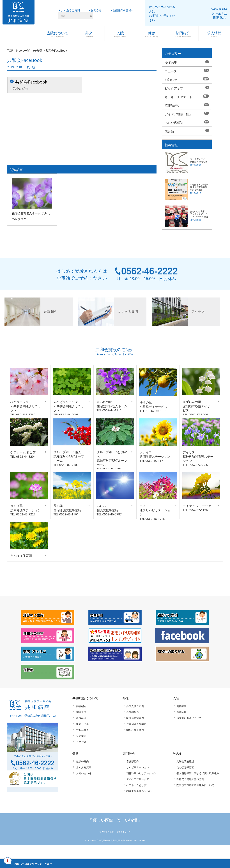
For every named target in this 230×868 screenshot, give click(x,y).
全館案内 (81, 751)
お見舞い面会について (189, 733)
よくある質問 (84, 782)
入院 (120, 34)
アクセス (81, 757)
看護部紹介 (133, 776)
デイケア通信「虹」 (187, 112)
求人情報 (214, 34)
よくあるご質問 (70, 10)
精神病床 (181, 727)
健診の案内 (82, 776)
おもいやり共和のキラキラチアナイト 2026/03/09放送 (199, 211)
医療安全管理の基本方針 (190, 794)
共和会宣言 (82, 745)
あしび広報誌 (187, 120)
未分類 (187, 129)
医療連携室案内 (135, 733)
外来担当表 (133, 727)
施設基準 (81, 727)
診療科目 (81, 733)
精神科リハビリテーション (141, 788)
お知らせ (187, 79)
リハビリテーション (138, 782)
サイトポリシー (124, 847)
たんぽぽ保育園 (185, 782)
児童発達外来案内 (136, 739)
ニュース (187, 71)
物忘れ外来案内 (135, 745)
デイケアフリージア (138, 794)
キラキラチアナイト (187, 96)
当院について (57, 34)
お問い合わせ (84, 788)
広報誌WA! (187, 104)
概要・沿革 (82, 739)
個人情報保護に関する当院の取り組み (198, 788)
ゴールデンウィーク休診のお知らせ (199, 158)
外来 (89, 34)
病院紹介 (81, 721)
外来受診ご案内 (135, 721)
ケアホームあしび (136, 800)
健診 (152, 34)
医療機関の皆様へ (123, 10)
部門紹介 (183, 34)
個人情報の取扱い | (108, 847)
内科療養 (181, 721)
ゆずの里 (187, 62)
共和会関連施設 (185, 776)
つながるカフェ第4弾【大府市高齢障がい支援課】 (199, 185)
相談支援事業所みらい (139, 806)
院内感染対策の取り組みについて (195, 800)
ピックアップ (187, 87)
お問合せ (96, 10)
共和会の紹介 (45, 85)
